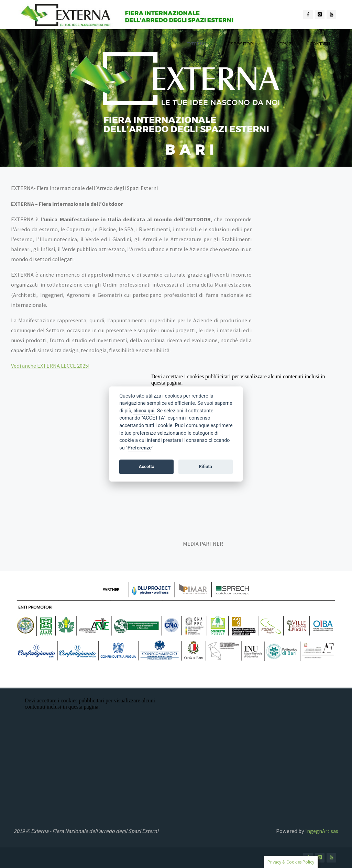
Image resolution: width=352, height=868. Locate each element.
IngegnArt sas (322, 831)
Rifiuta (206, 466)
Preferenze (140, 448)
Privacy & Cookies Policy (291, 862)
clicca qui (144, 411)
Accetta (147, 466)
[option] (176, 98)
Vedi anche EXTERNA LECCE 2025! (50, 366)
